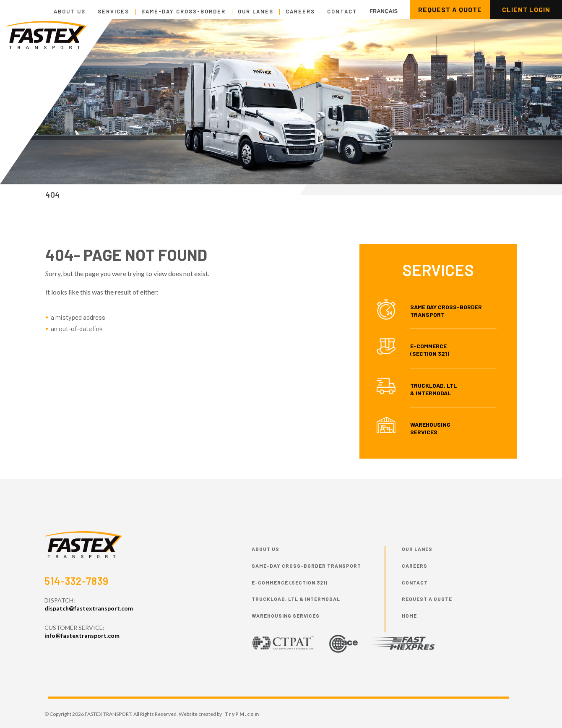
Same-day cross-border (183, 11)
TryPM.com (242, 714)
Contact (342, 11)
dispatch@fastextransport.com (89, 608)
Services (113, 11)
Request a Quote (427, 599)
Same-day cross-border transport (306, 566)
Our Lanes (256, 11)
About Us (70, 11)
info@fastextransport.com (82, 635)
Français (384, 11)
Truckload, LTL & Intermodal (433, 389)
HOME (409, 616)
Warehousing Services (430, 428)
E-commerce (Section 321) (290, 582)
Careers (300, 11)
